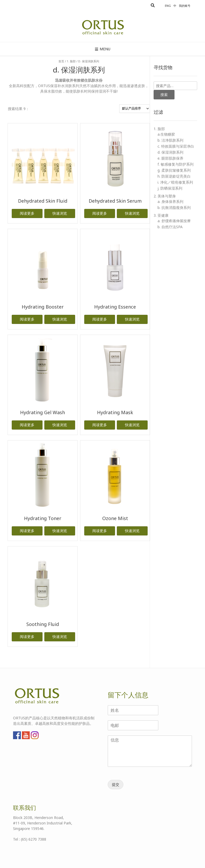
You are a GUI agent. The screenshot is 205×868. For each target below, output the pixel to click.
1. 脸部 (71, 61)
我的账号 (185, 6)
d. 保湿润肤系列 (170, 152)
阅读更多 (27, 213)
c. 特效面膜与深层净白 (176, 146)
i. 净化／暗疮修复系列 (175, 182)
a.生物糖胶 (166, 134)
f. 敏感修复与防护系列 (176, 164)
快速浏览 (60, 213)
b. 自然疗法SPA (170, 227)
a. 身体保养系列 (170, 201)
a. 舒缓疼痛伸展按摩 (174, 221)
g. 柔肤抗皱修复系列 (174, 170)
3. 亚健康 (161, 215)
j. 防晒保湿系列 (170, 188)
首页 (61, 61)
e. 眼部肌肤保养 (170, 158)
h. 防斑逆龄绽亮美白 (174, 176)
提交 (116, 784)
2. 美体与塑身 (165, 196)
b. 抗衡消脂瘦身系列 (174, 207)
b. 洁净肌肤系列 (170, 140)
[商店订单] (135, 109)
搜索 (164, 95)
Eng (168, 6)
